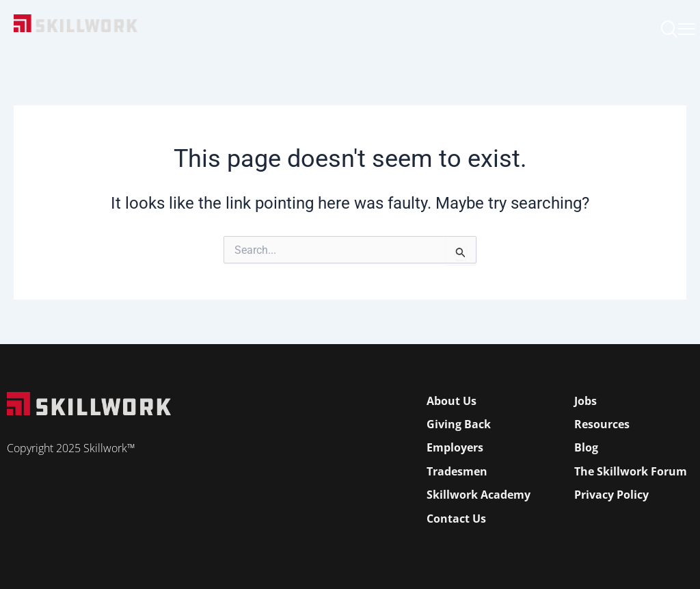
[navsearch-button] (669, 31)
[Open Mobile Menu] (687, 26)
